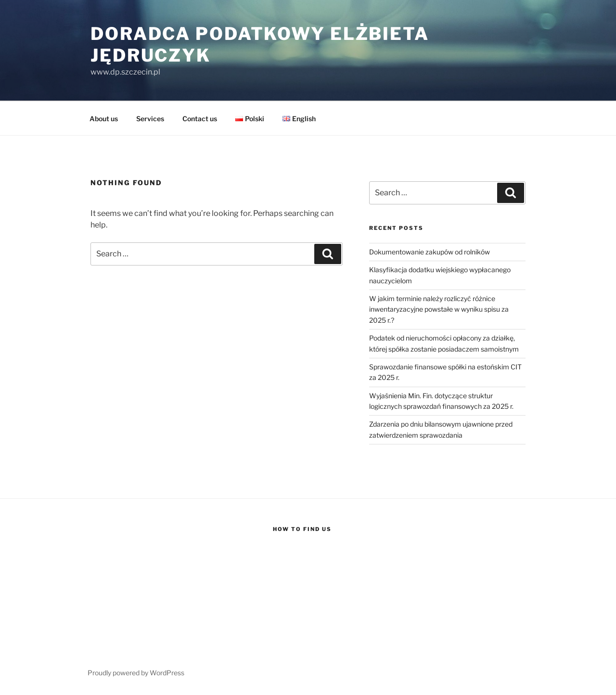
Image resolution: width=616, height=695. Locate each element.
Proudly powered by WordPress (136, 673)
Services (150, 119)
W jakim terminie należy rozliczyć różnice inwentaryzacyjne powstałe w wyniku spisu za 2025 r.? (439, 309)
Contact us (200, 119)
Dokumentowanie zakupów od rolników (430, 252)
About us (104, 119)
